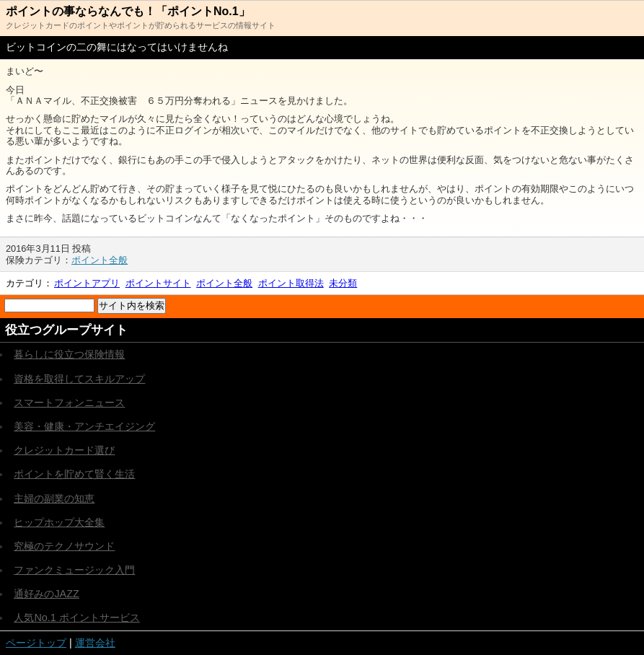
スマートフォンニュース (69, 403)
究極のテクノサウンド (64, 546)
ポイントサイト (158, 283)
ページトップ (36, 643)
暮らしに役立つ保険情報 (69, 354)
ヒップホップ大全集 (59, 522)
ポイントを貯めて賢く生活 (74, 474)
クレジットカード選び (64, 450)
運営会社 (95, 643)
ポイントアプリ (87, 283)
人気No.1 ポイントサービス (76, 617)
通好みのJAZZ (46, 594)
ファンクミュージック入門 (74, 570)
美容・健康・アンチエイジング (84, 426)
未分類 (343, 283)
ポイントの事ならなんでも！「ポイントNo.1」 (128, 11)
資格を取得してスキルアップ (79, 379)
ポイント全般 (100, 260)
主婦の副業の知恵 (54, 498)
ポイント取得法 (291, 283)
